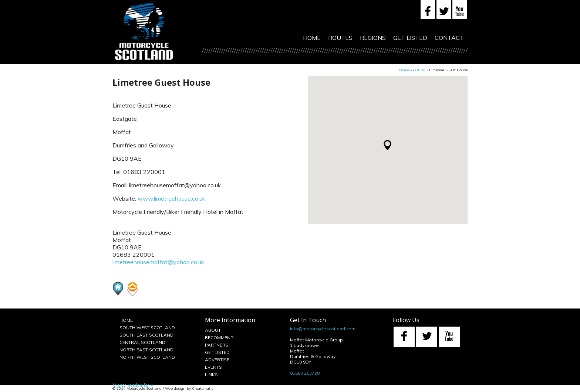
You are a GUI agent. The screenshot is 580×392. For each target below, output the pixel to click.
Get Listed (410, 38)
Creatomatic (203, 388)
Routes (340, 38)
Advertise (217, 360)
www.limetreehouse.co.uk (171, 198)
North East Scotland (146, 350)
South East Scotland (146, 335)
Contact (449, 38)
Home (312, 38)
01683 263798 (305, 373)
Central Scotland (142, 342)
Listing (419, 70)
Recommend (219, 338)
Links (211, 374)
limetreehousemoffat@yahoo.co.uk (158, 262)
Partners (217, 345)
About (213, 330)
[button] (387, 145)
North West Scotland (147, 357)
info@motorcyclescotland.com (323, 329)
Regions (373, 38)
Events (213, 367)
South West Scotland (147, 328)
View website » (133, 385)
